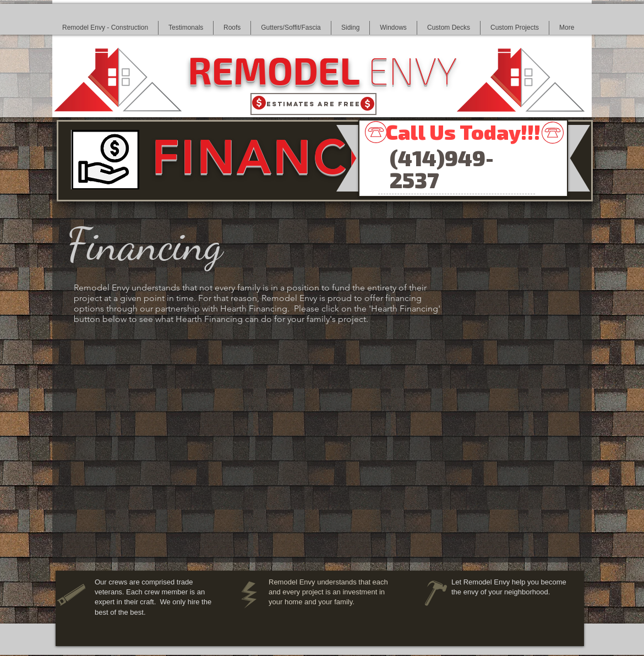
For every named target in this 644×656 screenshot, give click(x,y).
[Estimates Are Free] (313, 104)
